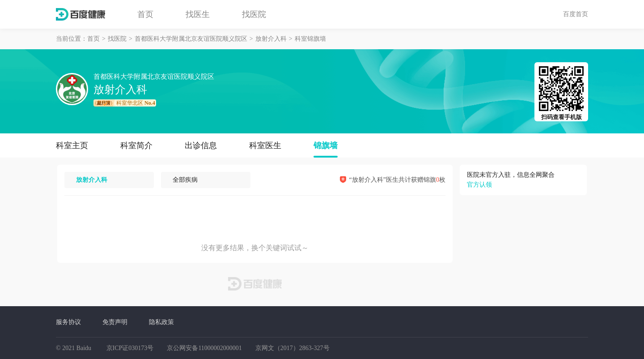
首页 (145, 14)
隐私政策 (161, 322)
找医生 (198, 14)
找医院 (254, 14)
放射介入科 (271, 39)
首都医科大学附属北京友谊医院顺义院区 (191, 39)
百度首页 (576, 14)
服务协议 (68, 322)
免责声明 (115, 322)
